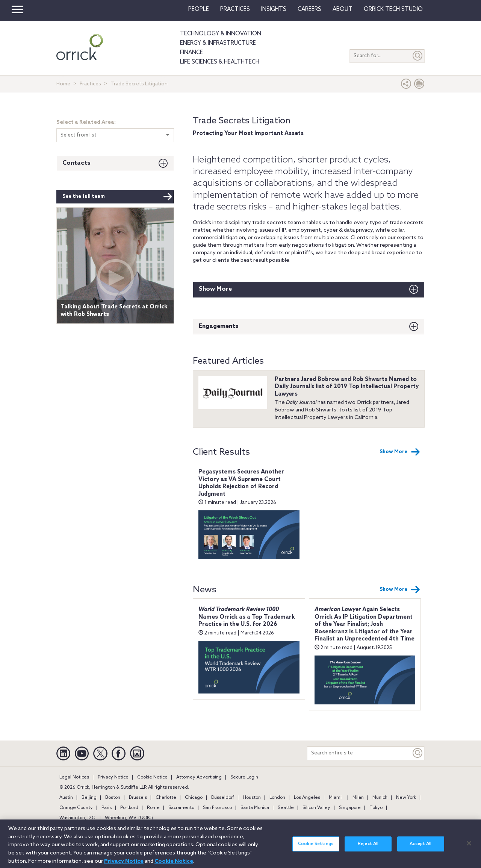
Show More (215, 289)
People (199, 9)
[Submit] (418, 56)
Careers (309, 9)
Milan (358, 798)
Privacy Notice (113, 777)
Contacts (76, 163)
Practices (235, 9)
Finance (191, 53)
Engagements (219, 326)
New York (406, 798)
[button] (406, 86)
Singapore (350, 808)
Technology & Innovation (221, 34)
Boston (113, 798)
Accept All (420, 849)
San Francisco (217, 808)
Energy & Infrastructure (218, 43)
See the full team (117, 197)
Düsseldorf (223, 798)
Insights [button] (274, 9)
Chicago (194, 798)
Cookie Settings (316, 849)
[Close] (469, 848)
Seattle (286, 808)
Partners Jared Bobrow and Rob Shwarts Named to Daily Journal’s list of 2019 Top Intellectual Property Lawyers (347, 387)
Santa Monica (255, 808)
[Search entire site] (359, 753)
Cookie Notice (152, 777)
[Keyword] (418, 753)
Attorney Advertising (199, 777)
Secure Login (244, 777)
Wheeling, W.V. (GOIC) (129, 818)
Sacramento (181, 808)
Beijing (89, 798)
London (277, 798)
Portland (129, 808)
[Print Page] (419, 86)
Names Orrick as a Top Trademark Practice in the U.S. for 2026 (247, 617)
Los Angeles (307, 798)
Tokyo (376, 808)
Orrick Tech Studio (393, 9)
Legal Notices (74, 777)
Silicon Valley (316, 808)
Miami (335, 798)
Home (63, 84)
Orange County (76, 808)
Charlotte (166, 798)
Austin (66, 798)
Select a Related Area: (86, 122)
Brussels (138, 798)
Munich (380, 798)
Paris (107, 808)
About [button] (343, 9)
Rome (153, 808)
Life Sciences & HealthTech (220, 62)
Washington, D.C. (78, 818)
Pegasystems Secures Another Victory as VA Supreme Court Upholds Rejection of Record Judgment (241, 483)
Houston (252, 798)
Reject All (368, 849)
